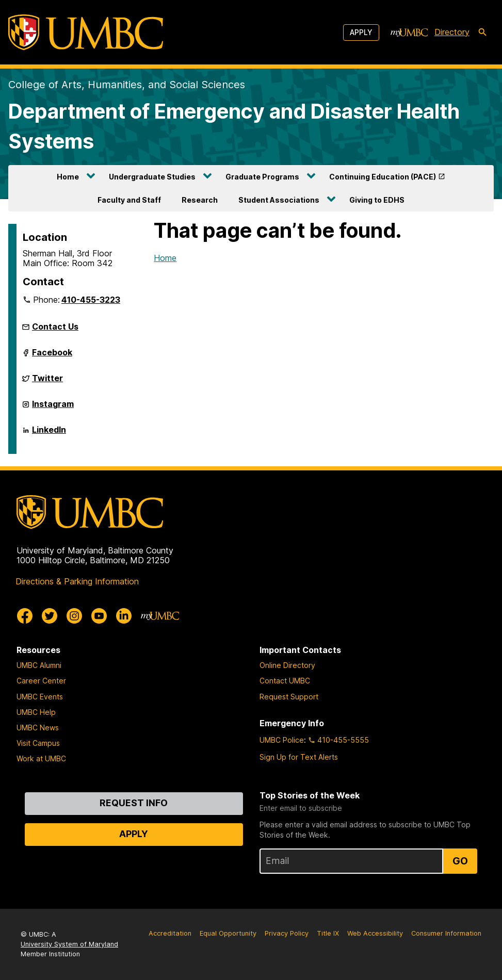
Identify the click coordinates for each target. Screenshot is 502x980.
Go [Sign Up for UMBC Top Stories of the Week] (460, 861)
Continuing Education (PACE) (383, 177)
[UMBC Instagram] (74, 616)
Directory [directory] (452, 32)
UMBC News (38, 728)
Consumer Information (446, 933)
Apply (361, 32)
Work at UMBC (41, 758)
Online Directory (287, 665)
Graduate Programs (262, 177)
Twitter (47, 382)
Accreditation (170, 933)
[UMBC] (86, 32)
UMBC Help (36, 712)
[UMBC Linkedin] (124, 616)
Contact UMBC (285, 681)
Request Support (289, 697)
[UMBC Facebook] (25, 616)
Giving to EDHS (377, 200)
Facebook (52, 356)
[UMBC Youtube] (99, 616)
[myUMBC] (409, 32)
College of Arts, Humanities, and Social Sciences (127, 85)
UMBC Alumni (39, 665)
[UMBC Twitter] (50, 616)
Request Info (134, 803)
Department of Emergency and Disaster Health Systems (234, 126)
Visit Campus (38, 743)
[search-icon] (482, 32)
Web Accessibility (375, 933)
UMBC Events (40, 697)
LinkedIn (49, 434)
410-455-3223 (91, 300)
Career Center (41, 681)
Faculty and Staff (129, 200)
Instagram (53, 408)
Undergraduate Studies (152, 177)
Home (68, 177)
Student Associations (279, 200)
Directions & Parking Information (77, 581)
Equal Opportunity (228, 933)
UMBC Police (282, 740)
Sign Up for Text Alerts (299, 757)
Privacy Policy (287, 933)
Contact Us (55, 326)
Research (200, 200)
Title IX (328, 933)
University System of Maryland (69, 944)
